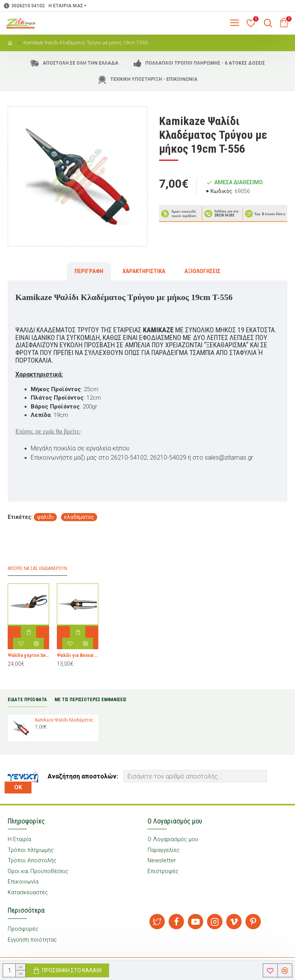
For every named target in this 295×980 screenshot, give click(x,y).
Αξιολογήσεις (202, 271)
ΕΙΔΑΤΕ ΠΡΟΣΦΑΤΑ (27, 700)
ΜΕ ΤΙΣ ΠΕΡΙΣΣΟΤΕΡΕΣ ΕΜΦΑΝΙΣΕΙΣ (90, 700)
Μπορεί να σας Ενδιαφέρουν (37, 568)
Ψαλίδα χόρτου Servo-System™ (28, 655)
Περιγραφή (89, 271)
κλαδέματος (79, 517)
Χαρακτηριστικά (144, 271)
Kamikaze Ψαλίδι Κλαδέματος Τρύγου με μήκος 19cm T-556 (65, 720)
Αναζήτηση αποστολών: (83, 776)
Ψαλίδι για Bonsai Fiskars (78, 655)
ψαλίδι (45, 517)
